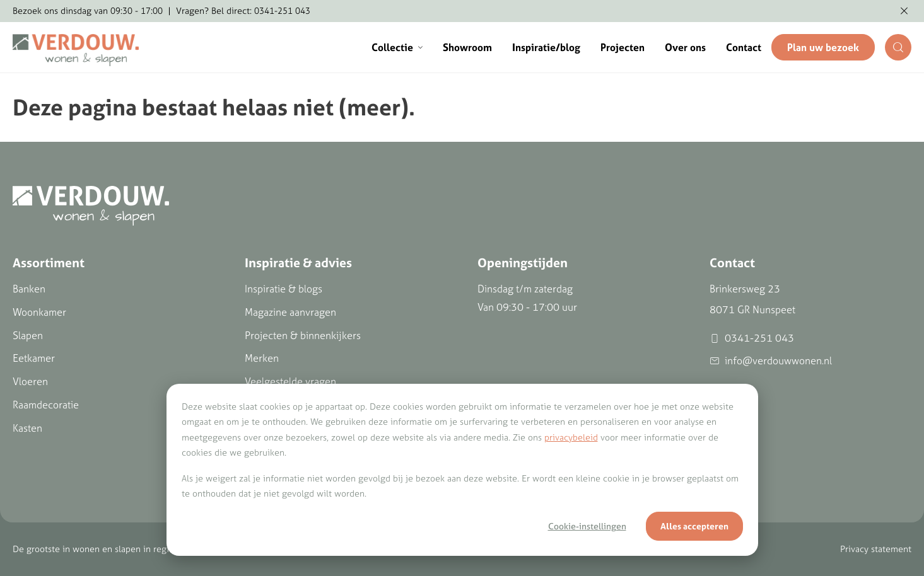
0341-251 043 (752, 338)
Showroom (467, 47)
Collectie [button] (397, 47)
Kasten (27, 428)
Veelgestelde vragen (290, 381)
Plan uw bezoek (823, 47)
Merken (262, 358)
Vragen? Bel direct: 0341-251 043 (243, 11)
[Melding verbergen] (904, 11)
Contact (744, 47)
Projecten (623, 47)
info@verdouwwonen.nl (771, 361)
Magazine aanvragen (290, 312)
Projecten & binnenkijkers (303, 335)
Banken (29, 289)
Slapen (28, 335)
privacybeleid (571, 437)
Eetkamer (34, 358)
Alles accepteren (694, 526)
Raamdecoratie (46, 405)
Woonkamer (39, 312)
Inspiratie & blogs (284, 289)
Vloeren (30, 381)
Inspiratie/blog (546, 47)
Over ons (685, 47)
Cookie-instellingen (587, 526)
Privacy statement (876, 549)
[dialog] (462, 470)
